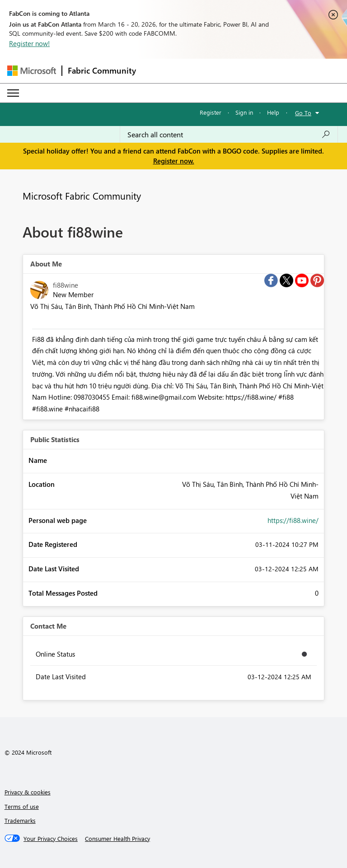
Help (273, 112)
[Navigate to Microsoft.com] (32, 71)
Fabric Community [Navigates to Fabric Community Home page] (102, 70)
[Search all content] (229, 135)
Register (211, 112)
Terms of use (22, 806)
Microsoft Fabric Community (82, 196)
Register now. (174, 161)
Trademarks (20, 820)
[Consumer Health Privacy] (117, 839)
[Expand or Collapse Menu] (13, 93)
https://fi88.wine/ (293, 520)
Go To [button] (303, 113)
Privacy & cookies (28, 792)
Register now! (29, 43)
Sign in (244, 112)
